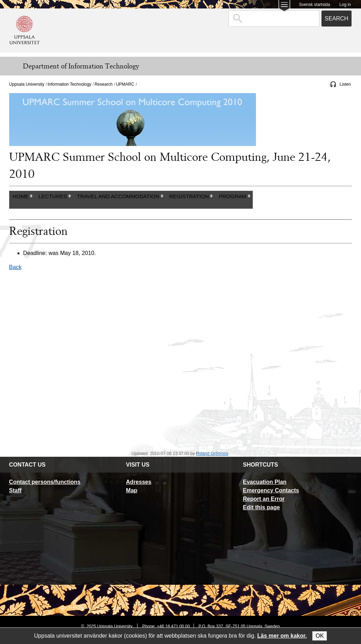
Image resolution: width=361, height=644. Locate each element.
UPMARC (125, 84)
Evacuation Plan (265, 482)
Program (232, 196)
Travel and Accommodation (118, 196)
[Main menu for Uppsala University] (284, 7)
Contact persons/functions (45, 482)
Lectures (53, 196)
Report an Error (264, 499)
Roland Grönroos (212, 454)
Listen (345, 84)
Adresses (139, 482)
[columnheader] (22, 200)
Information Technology (69, 84)
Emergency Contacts (271, 490)
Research (103, 84)
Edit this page (261, 507)
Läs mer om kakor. (282, 636)
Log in (345, 5)
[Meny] (11, 66)
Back (16, 267)
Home (21, 196)
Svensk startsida (314, 5)
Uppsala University (27, 84)
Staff (16, 490)
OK (320, 636)
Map (131, 490)
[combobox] (274, 19)
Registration (189, 196)
